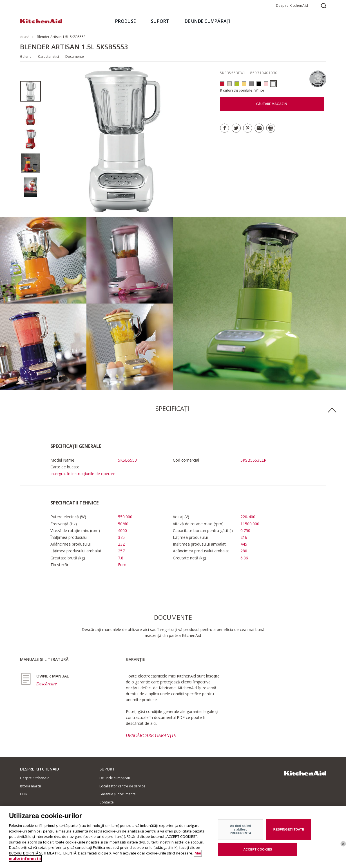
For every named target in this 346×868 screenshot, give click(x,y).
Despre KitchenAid (292, 5)
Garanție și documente (118, 794)
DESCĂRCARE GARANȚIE (151, 735)
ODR (24, 794)
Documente (75, 57)
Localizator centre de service (122, 786)
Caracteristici (48, 57)
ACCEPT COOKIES (258, 853)
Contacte (107, 802)
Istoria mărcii (30, 786)
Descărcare (47, 684)
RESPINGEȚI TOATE (289, 833)
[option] (31, 91)
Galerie (26, 57)
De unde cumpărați (115, 778)
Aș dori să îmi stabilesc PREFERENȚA (241, 833)
